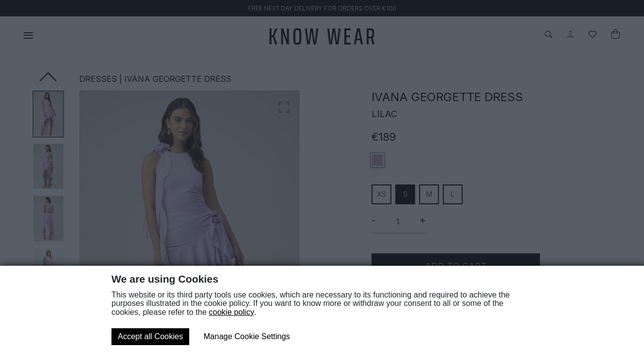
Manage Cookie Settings (247, 336)
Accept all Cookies (151, 336)
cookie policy (232, 312)
